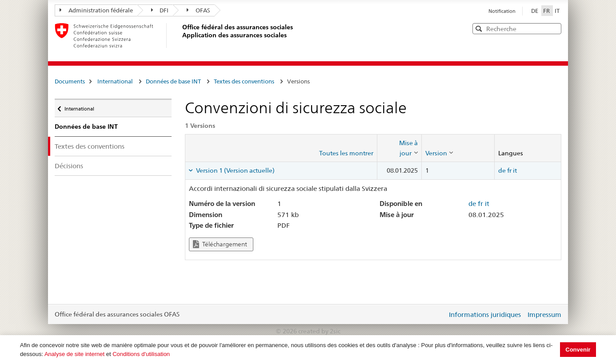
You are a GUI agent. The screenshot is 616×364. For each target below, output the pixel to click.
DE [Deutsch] (535, 11)
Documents (70, 81)
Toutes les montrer (346, 153)
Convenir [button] (578, 350)
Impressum (544, 315)
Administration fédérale (96, 10)
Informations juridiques (485, 315)
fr (509, 170)
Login (439, 314)
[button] (554, 28)
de (502, 170)
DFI (160, 10)
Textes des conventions (244, 81)
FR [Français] (547, 11)
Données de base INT (173, 81)
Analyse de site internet (74, 354)
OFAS (198, 10)
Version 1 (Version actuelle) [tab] (235, 170)
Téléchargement (220, 244)
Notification (502, 11)
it (515, 170)
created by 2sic (319, 331)
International (115, 81)
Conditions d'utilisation (141, 354)
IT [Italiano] (557, 11)
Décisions (69, 166)
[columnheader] (399, 148)
